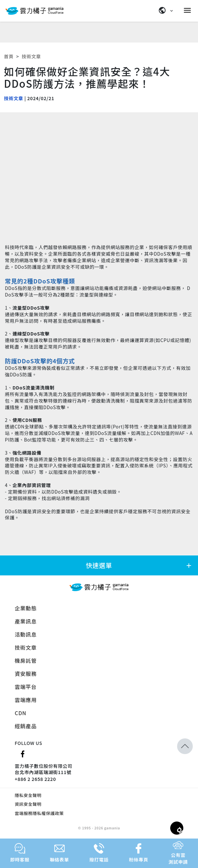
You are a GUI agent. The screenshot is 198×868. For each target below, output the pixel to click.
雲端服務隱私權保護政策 (39, 813)
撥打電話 (99, 853)
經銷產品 (26, 726)
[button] (185, 730)
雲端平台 (26, 687)
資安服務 (26, 674)
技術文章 (31, 56)
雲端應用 (26, 700)
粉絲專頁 (139, 853)
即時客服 (20, 853)
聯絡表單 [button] (59, 853)
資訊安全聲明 (28, 804)
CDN (21, 713)
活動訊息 (26, 634)
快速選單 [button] (139, 565)
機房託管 (26, 660)
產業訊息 (26, 621)
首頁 (9, 56)
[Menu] (188, 11)
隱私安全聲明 (28, 795)
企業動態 (26, 608)
